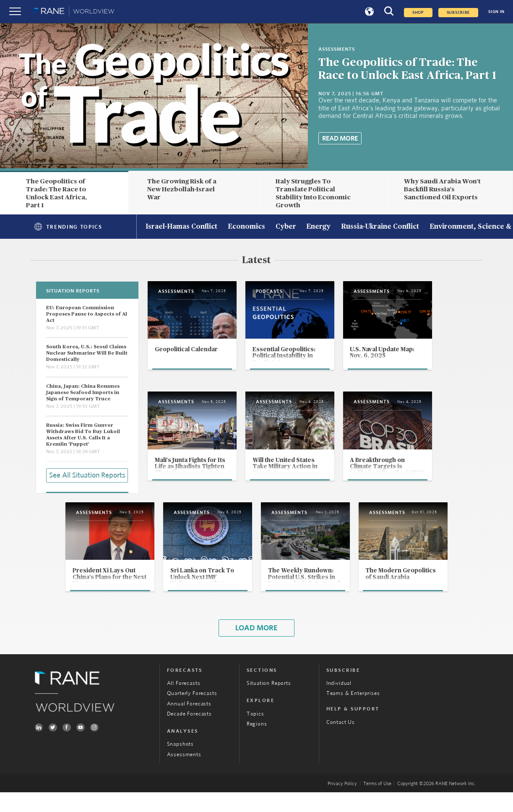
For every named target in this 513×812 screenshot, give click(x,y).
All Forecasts (184, 703)
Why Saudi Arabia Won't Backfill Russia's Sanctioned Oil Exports (442, 189)
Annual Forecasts (189, 723)
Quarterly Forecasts (192, 713)
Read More (340, 138)
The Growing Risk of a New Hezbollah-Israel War (182, 189)
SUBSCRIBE (458, 13)
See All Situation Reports (87, 475)
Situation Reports (269, 703)
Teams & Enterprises (353, 713)
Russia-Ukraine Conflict (380, 227)
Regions (257, 744)
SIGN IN (496, 12)
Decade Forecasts (189, 734)
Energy (318, 227)
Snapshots (180, 764)
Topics (255, 734)
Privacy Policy (342, 803)
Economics (246, 227)
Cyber (286, 227)
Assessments (184, 774)
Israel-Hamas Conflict (181, 227)
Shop (418, 13)
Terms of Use (377, 803)
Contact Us (341, 742)
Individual (339, 703)
